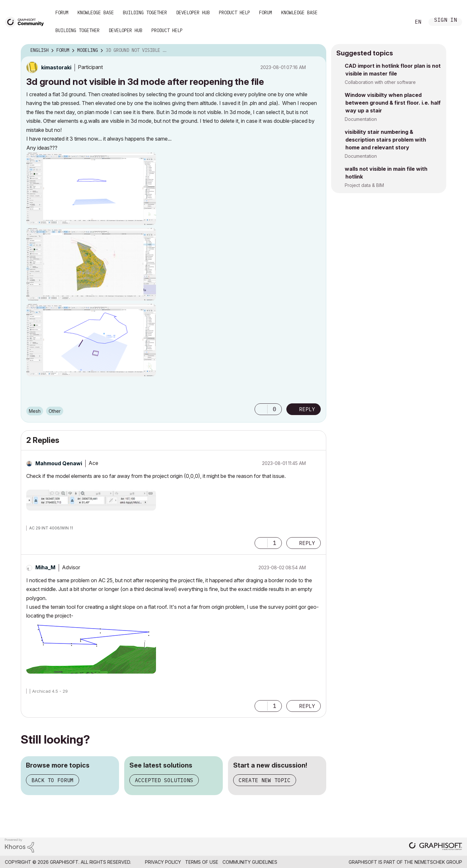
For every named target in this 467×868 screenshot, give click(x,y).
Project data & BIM (364, 185)
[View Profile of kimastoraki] (56, 67)
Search (399, 22)
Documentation (361, 119)
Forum (62, 13)
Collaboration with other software (380, 82)
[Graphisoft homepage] (436, 847)
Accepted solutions (164, 780)
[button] (91, 189)
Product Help (234, 13)
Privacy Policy (163, 862)
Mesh (35, 411)
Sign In (446, 21)
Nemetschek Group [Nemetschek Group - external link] (438, 862)
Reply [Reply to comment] (307, 543)
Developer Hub (193, 13)
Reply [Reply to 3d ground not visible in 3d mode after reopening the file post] (307, 409)
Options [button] (317, 51)
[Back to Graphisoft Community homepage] (27, 22)
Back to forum (53, 780)
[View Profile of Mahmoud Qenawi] (59, 463)
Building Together (145, 13)
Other (55, 411)
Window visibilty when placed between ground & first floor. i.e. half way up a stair (393, 103)
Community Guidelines (250, 862)
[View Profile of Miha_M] (45, 567)
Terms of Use (202, 862)
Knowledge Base (96, 13)
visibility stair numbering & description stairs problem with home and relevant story (385, 140)
